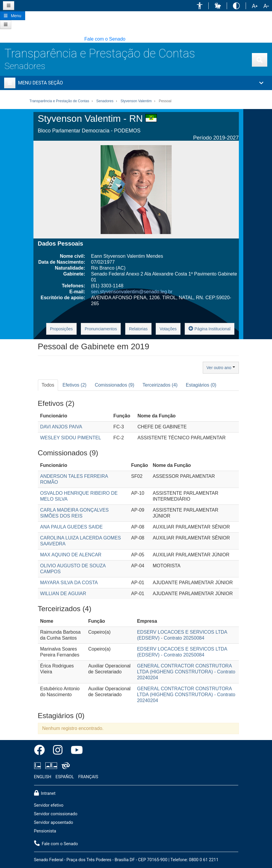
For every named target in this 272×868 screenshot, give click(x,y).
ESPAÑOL (65, 777)
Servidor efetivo (49, 805)
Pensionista (45, 831)
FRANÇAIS (88, 777)
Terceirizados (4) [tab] (160, 385)
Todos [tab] (48, 385)
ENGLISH (43, 777)
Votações (168, 329)
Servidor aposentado (54, 823)
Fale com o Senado (105, 39)
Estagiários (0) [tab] (201, 385)
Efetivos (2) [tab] (74, 385)
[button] (200, 6)
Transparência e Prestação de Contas (100, 53)
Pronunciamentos (101, 329)
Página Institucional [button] (209, 328)
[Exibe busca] (260, 60)
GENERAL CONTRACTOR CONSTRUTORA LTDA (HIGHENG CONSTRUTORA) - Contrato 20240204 (186, 672)
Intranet (45, 793)
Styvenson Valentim (136, 101)
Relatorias (138, 329)
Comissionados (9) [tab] (114, 385)
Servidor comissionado (56, 814)
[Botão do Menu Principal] (13, 16)
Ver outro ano (221, 368)
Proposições (61, 329)
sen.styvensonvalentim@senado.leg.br (132, 292)
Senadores (25, 66)
